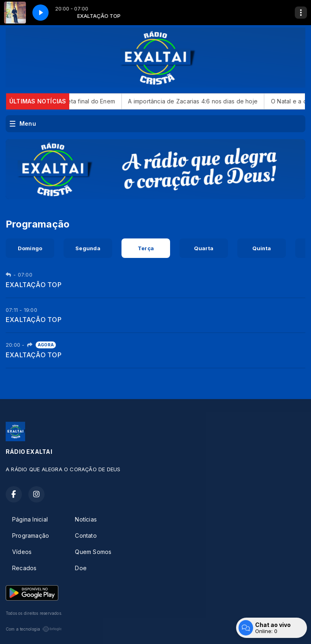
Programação (31, 536)
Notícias (86, 519)
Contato (86, 536)
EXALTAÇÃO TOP (34, 285)
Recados (24, 568)
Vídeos (22, 552)
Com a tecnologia (34, 629)
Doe (81, 568)
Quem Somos (93, 552)
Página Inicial (30, 519)
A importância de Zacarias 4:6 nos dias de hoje (204, 101)
